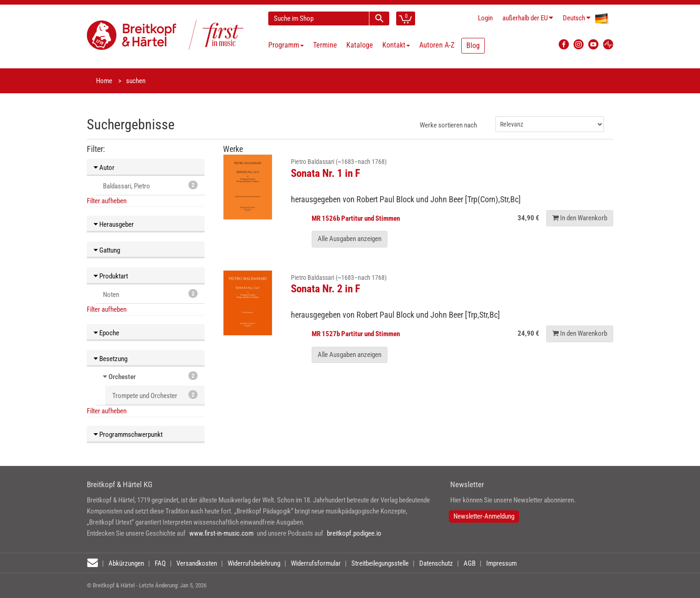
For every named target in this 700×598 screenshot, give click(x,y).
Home (104, 81)
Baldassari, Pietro (150, 185)
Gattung (107, 250)
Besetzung (111, 359)
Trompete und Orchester (155, 395)
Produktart (111, 276)
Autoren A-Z (437, 45)
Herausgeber (114, 224)
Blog (473, 45)
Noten (150, 294)
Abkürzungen (126, 563)
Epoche (106, 333)
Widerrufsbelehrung (254, 563)
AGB (470, 563)
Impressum (501, 563)
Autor (104, 168)
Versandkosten (197, 563)
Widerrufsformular (316, 563)
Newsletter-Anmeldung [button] (484, 516)
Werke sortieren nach (448, 125)
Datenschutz (436, 563)
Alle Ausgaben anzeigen (350, 239)
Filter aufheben (107, 201)
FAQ (160, 563)
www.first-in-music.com (221, 533)
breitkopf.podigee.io (354, 533)
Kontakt (396, 45)
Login (485, 18)
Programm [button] (286, 45)
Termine (325, 45)
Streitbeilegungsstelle (380, 563)
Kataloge (360, 45)
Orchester (122, 377)
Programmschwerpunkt (128, 435)
